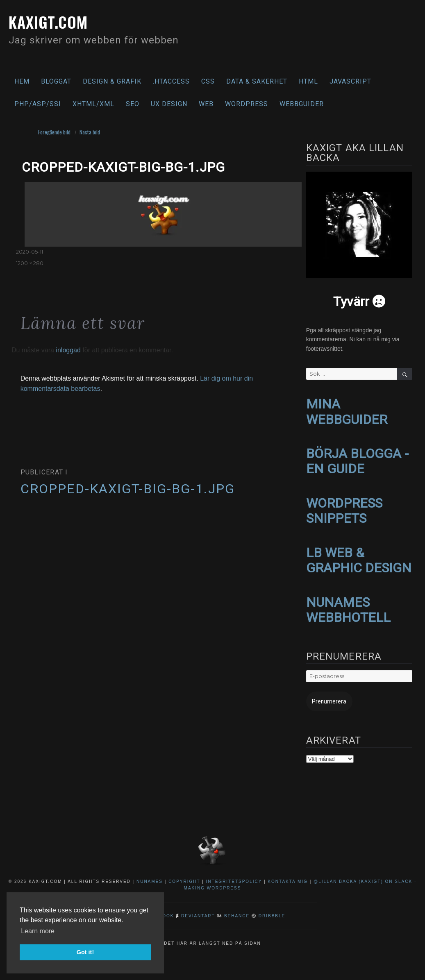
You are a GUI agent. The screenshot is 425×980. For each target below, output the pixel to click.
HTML (308, 81)
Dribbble (272, 907)
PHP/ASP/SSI (38, 104)
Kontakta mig (288, 872)
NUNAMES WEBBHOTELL (348, 602)
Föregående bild (54, 132)
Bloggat (56, 81)
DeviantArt (198, 907)
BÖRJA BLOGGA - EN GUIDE (357, 459)
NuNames (151, 872)
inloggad (68, 350)
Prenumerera (325, 693)
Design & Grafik (112, 81)
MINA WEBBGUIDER (347, 411)
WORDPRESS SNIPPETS (344, 507)
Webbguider (302, 104)
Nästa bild (90, 132)
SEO (133, 104)
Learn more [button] (38, 931)
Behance (237, 907)
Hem (22, 81)
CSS (208, 81)
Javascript (350, 81)
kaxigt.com (52, 21)
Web (206, 104)
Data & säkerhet (257, 81)
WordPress (247, 104)
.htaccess (171, 81)
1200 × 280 (30, 263)
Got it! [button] (85, 952)
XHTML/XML (93, 104)
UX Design (169, 104)
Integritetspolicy (234, 872)
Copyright (184, 872)
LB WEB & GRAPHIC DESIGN (359, 555)
